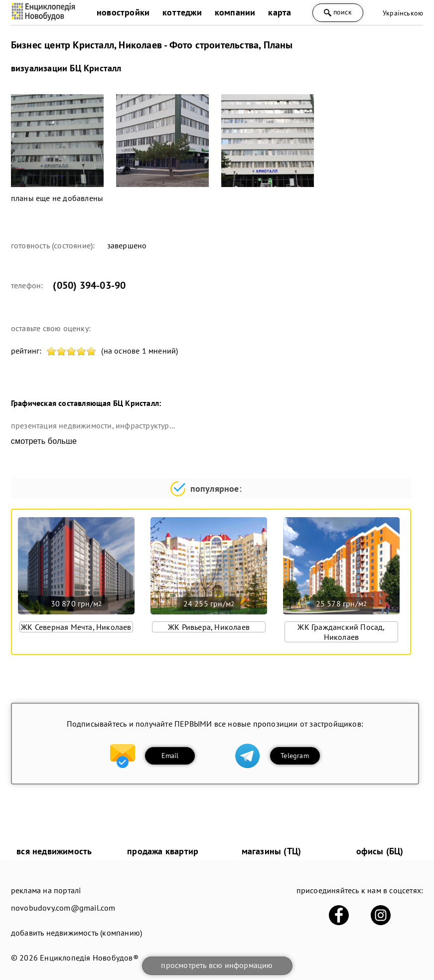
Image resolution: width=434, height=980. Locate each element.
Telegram (295, 756)
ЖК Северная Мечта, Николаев (76, 627)
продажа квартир (163, 851)
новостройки (123, 12)
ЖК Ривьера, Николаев (209, 627)
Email (170, 756)
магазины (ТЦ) (272, 851)
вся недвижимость (54, 851)
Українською (403, 13)
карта (280, 12)
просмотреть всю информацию (217, 965)
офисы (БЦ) (380, 851)
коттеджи (182, 12)
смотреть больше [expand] (44, 441)
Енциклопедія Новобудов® (89, 958)
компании (235, 12)
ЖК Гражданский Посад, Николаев (341, 632)
